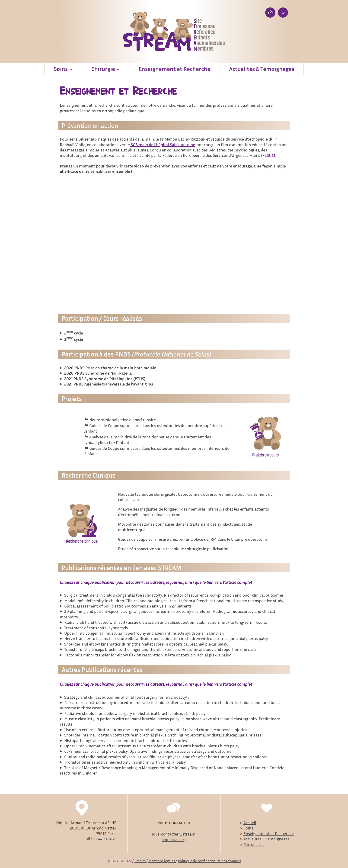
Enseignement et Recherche (269, 833)
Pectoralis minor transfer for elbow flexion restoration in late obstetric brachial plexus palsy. (148, 655)
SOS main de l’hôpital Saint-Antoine (162, 145)
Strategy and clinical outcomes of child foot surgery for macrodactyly (129, 697)
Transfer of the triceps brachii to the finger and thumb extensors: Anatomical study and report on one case (160, 649)
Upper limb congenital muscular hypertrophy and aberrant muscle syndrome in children (144, 633)
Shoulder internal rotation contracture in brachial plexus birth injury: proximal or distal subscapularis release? (164, 735)
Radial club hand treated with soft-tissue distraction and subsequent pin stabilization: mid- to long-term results (166, 622)
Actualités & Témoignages (266, 839)
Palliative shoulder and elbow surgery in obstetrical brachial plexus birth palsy (135, 713)
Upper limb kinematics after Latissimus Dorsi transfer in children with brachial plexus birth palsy (152, 746)
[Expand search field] (283, 13)
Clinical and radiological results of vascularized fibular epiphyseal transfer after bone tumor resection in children (166, 757)
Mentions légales (162, 861)
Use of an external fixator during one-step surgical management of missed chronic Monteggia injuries (156, 730)
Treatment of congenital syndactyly (96, 628)
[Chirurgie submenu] (118, 69)
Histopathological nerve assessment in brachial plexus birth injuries (126, 740)
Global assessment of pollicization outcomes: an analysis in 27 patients (128, 606)
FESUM (269, 155)
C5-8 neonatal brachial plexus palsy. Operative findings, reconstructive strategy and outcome (148, 751)
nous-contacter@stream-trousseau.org (174, 837)
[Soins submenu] (71, 69)
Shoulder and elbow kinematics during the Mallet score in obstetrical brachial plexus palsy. (146, 644)
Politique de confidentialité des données (210, 861)
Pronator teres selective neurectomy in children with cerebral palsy (125, 762)
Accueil (250, 823)
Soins (248, 828)
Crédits (140, 861)
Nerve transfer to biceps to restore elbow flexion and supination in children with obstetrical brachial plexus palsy (166, 638)
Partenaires (254, 844)
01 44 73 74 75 (105, 839)
